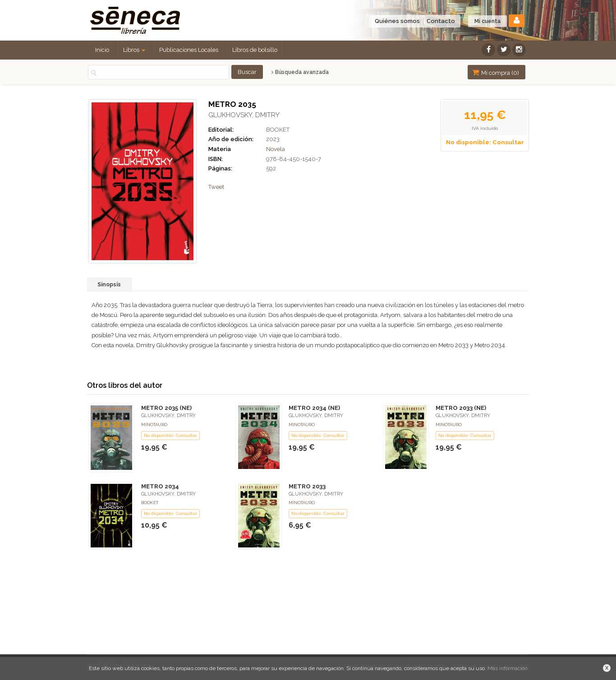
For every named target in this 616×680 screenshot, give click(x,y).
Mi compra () (496, 72)
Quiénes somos (397, 21)
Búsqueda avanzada (300, 72)
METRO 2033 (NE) (461, 408)
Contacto (441, 21)
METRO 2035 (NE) (166, 408)
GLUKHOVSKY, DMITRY (244, 115)
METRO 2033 (307, 486)
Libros (134, 50)
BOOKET (278, 130)
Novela (276, 149)
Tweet (216, 187)
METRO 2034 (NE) (314, 408)
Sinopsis (109, 285)
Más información (508, 668)
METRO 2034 (160, 486)
